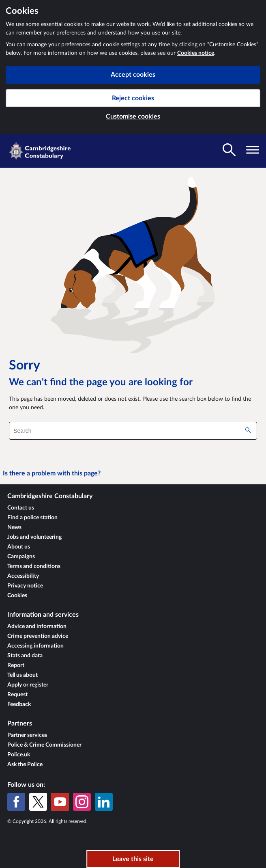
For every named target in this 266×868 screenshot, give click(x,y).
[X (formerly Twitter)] (38, 802)
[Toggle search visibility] (229, 150)
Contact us (21, 508)
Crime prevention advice (38, 636)
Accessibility (23, 576)
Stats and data (25, 656)
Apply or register (28, 685)
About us (19, 547)
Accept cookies (133, 75)
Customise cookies (133, 117)
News (14, 527)
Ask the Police (25, 764)
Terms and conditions (34, 566)
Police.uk (19, 755)
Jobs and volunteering (34, 537)
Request (17, 695)
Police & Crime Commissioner (44, 745)
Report (16, 665)
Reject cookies (133, 98)
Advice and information (37, 626)
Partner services (27, 735)
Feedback (19, 704)
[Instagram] (82, 802)
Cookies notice (196, 53)
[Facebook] (16, 802)
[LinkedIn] (104, 802)
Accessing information (35, 646)
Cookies (17, 596)
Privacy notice (25, 586)
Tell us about (23, 675)
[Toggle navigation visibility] (253, 150)
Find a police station (32, 518)
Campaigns (21, 557)
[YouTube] (60, 802)
